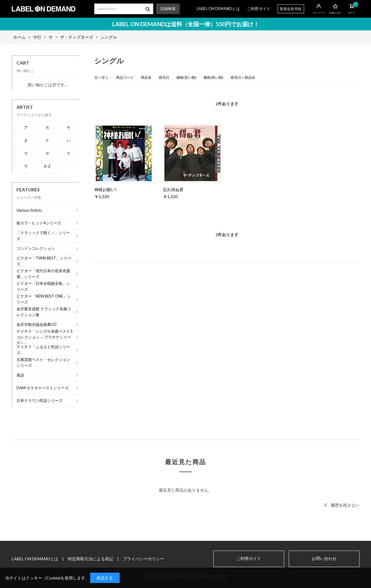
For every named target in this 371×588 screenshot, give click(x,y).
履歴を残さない (345, 505)
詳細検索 (168, 9)
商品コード (125, 77)
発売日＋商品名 (243, 77)
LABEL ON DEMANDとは (218, 9)
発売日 (164, 77)
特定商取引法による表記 (90, 559)
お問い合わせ (324, 559)
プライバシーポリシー (144, 559)
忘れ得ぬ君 (173, 189)
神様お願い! (105, 189)
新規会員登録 (291, 9)
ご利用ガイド (259, 9)
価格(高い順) (213, 77)
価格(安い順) (186, 77)
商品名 (146, 77)
